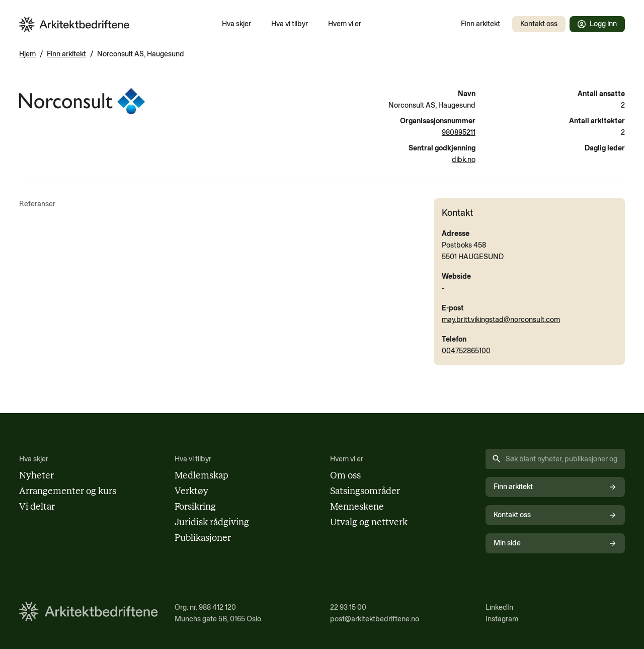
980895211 (459, 132)
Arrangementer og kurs (68, 491)
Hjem (27, 54)
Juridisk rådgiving (212, 522)
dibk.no (464, 159)
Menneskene (357, 507)
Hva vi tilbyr (290, 24)
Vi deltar (37, 507)
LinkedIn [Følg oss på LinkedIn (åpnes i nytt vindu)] (499, 607)
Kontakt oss (539, 24)
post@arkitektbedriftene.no (375, 619)
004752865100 (466, 351)
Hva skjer (236, 24)
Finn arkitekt (480, 24)
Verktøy (191, 491)
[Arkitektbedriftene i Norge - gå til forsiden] (74, 24)
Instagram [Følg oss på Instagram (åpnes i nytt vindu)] (502, 619)
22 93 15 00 (348, 607)
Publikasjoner (203, 538)
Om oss (345, 475)
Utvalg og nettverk (369, 522)
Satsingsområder (365, 491)
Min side (555, 543)
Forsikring (195, 507)
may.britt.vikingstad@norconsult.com (501, 319)
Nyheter (36, 475)
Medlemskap (202, 475)
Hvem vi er (345, 24)
